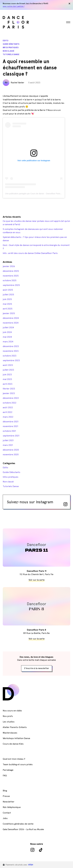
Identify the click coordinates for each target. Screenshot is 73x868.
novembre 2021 (10, 426)
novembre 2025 (11, 276)
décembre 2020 (11, 450)
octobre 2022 (10, 403)
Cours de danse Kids (13, 744)
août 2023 (8, 365)
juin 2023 (7, 375)
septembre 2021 (11, 436)
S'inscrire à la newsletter (37, 668)
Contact (7, 813)
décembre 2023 (11, 346)
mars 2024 (8, 342)
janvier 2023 (9, 393)
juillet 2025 (8, 295)
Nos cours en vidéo (12, 711)
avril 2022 (8, 412)
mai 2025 (7, 304)
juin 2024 (7, 332)
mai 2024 (7, 337)
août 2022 (8, 407)
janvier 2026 (9, 266)
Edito (6, 41)
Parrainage (8, 770)
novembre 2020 (11, 454)
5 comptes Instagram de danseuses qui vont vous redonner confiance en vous (33, 231)
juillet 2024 (8, 327)
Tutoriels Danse (11, 54)
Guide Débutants (11, 44)
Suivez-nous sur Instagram (37, 503)
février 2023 (9, 389)
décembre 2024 (11, 318)
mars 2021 (8, 445)
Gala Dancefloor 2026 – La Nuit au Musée (23, 829)
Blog (5, 791)
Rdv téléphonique (12, 807)
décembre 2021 (11, 422)
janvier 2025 (9, 313)
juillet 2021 (8, 440)
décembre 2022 (11, 398)
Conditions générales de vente (18, 824)
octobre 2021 (9, 431)
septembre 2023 (11, 360)
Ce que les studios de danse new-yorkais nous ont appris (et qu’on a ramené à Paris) (36, 223)
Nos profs (8, 716)
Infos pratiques (11, 48)
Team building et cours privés (18, 764)
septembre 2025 (11, 285)
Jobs (5, 818)
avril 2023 (8, 384)
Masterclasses (10, 733)
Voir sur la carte (37, 580)
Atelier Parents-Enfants (15, 727)
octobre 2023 (10, 356)
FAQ (5, 775)
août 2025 (8, 290)
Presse (6, 796)
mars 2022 (8, 417)
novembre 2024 (11, 323)
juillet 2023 (8, 370)
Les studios (9, 722)
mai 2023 (7, 379)
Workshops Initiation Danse (16, 738)
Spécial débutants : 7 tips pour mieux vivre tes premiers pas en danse (35, 239)
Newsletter (9, 802)
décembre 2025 (11, 271)
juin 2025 (7, 299)
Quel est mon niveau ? (14, 759)
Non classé (9, 51)
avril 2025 (8, 309)
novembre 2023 (11, 351)
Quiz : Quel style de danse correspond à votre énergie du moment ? (36, 247)
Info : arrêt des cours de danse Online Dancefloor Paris (30, 253)
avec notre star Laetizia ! (14, 6)
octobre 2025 (10, 280)
